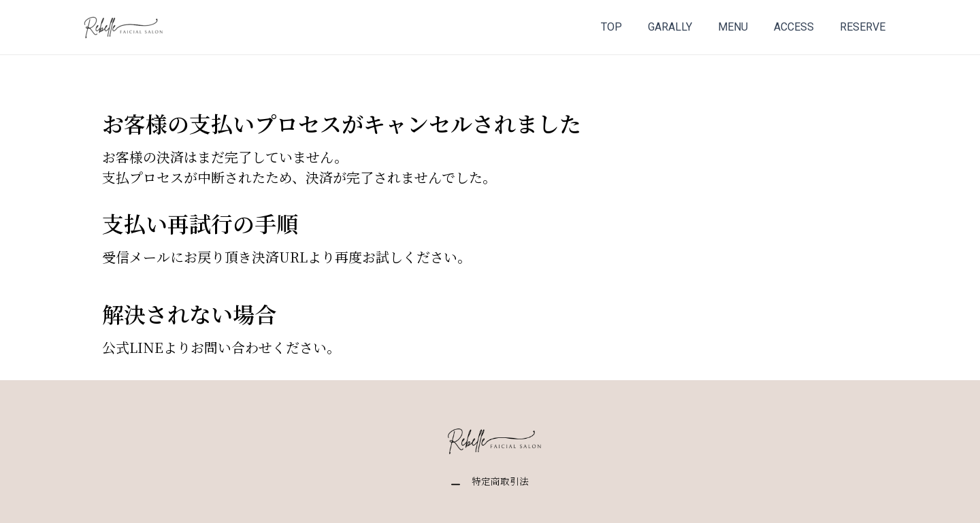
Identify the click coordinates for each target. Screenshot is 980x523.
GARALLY (684, 27)
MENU (743, 27)
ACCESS (800, 27)
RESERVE (865, 27)
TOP (630, 27)
